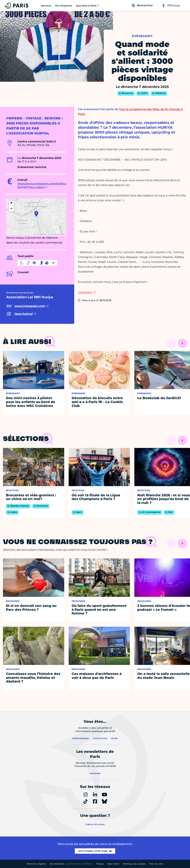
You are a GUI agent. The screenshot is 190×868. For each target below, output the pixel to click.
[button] (36, 214)
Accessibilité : (71, 864)
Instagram (85, 292)
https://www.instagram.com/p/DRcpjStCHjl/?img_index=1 (42, 185)
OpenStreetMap (53, 234)
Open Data (113, 864)
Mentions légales (36, 864)
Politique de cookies (134, 864)
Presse (100, 864)
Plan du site (156, 864)
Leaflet (36, 234)
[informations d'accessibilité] (37, 263)
